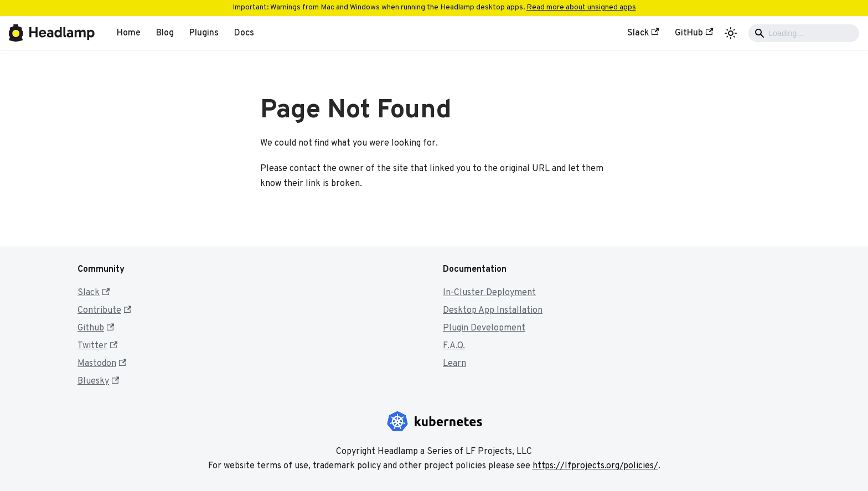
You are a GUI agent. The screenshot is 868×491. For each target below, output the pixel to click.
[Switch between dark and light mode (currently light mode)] (731, 33)
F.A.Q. (454, 346)
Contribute (104, 311)
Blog (165, 33)
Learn (454, 364)
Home (129, 33)
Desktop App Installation (493, 311)
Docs (244, 33)
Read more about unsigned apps (581, 7)
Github (96, 328)
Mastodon (102, 364)
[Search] (804, 33)
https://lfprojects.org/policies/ (595, 466)
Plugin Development (484, 328)
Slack (643, 33)
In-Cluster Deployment (489, 293)
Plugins (204, 33)
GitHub (694, 33)
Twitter (97, 346)
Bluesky (98, 381)
